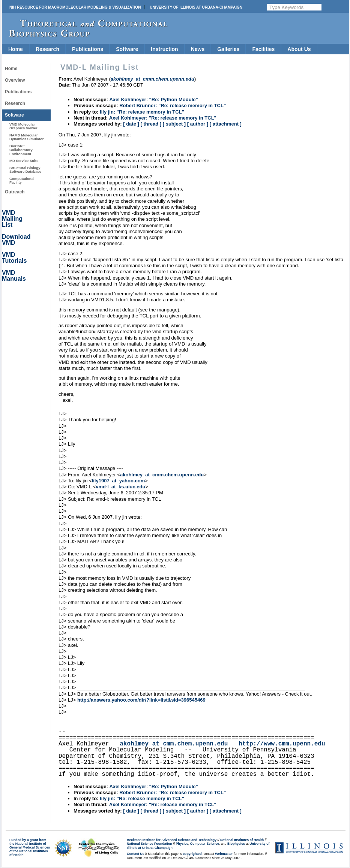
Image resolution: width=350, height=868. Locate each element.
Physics (182, 844)
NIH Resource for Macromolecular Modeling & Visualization (75, 7)
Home (16, 49)
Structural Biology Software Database (25, 170)
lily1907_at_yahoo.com (119, 481)
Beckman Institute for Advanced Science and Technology (172, 840)
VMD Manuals (14, 276)
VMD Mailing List (12, 219)
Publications (88, 49)
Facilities (263, 49)
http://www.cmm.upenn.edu (282, 744)
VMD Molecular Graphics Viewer (23, 126)
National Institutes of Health (242, 840)
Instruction (164, 49)
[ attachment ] (226, 124)
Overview (15, 80)
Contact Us (135, 854)
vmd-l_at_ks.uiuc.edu (120, 487)
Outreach (15, 192)
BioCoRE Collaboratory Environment (21, 150)
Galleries (228, 49)
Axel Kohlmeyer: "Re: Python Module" (153, 100)
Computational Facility (22, 180)
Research (47, 49)
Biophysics (236, 844)
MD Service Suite (24, 161)
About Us (299, 49)
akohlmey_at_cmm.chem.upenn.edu (162, 475)
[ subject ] (174, 124)
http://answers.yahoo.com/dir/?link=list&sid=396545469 (141, 700)
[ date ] (131, 124)
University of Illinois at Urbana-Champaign (196, 7)
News (198, 49)
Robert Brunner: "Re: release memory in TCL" (173, 106)
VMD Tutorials (14, 258)
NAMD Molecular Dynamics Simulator (27, 137)
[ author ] (198, 124)
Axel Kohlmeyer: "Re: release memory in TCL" (163, 118)
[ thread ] (151, 124)
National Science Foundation (149, 844)
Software (127, 49)
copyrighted (192, 854)
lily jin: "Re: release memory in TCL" (142, 112)
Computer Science (205, 844)
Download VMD (16, 240)
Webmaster (224, 854)
